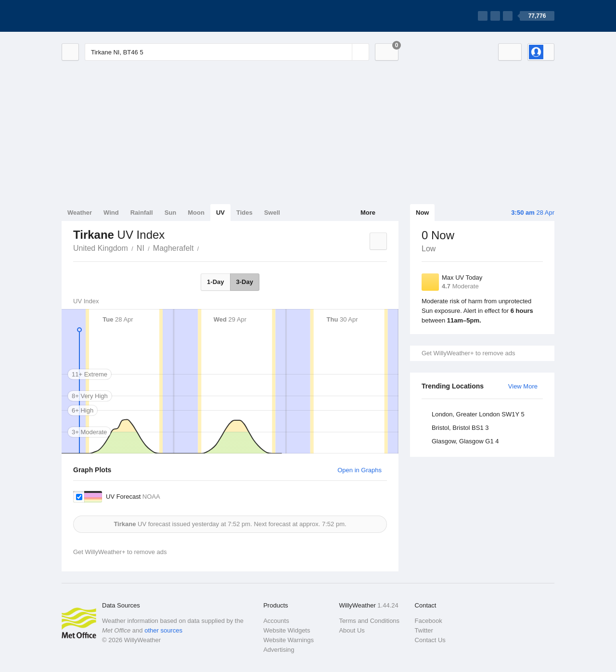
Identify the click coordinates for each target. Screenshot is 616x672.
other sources (163, 630)
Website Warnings (289, 640)
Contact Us (430, 640)
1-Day (215, 282)
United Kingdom (101, 248)
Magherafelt (173, 248)
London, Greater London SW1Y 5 (478, 414)
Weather (80, 213)
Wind (111, 213)
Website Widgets (287, 630)
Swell (272, 213)
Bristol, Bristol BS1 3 (460, 428)
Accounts (276, 621)
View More (523, 386)
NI (141, 248)
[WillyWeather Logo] (107, 16)
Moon (196, 213)
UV (220, 213)
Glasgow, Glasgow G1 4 (465, 441)
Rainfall (142, 213)
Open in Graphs (359, 470)
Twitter (424, 630)
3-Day (245, 282)
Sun (171, 213)
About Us (352, 630)
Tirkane (204, 247)
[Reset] (344, 52)
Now (422, 213)
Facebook (429, 621)
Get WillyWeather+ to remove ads (468, 353)
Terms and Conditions (369, 621)
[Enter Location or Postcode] (227, 52)
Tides (244, 213)
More (368, 213)
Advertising (279, 650)
